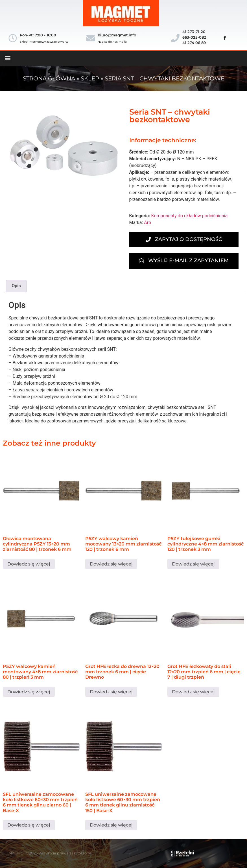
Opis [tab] (16, 286)
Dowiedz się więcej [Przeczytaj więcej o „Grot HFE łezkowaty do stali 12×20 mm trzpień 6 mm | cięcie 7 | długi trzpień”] (193, 692)
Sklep (90, 78)
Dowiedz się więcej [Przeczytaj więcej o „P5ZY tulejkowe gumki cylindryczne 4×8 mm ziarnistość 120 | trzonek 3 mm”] (193, 564)
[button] (7, 58)
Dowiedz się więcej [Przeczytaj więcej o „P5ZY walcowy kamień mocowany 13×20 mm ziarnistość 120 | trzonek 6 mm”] (111, 564)
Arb (147, 223)
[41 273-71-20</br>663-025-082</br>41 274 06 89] (175, 38)
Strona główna (49, 78)
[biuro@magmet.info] (91, 38)
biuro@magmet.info (117, 35)
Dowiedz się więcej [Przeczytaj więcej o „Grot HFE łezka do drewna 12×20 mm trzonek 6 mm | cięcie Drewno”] (111, 692)
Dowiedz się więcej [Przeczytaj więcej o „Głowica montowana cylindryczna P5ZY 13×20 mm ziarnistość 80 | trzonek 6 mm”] (29, 564)
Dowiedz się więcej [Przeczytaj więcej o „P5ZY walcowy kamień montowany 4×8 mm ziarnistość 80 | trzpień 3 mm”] (29, 692)
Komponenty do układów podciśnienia (190, 216)
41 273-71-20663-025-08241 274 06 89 (194, 37)
